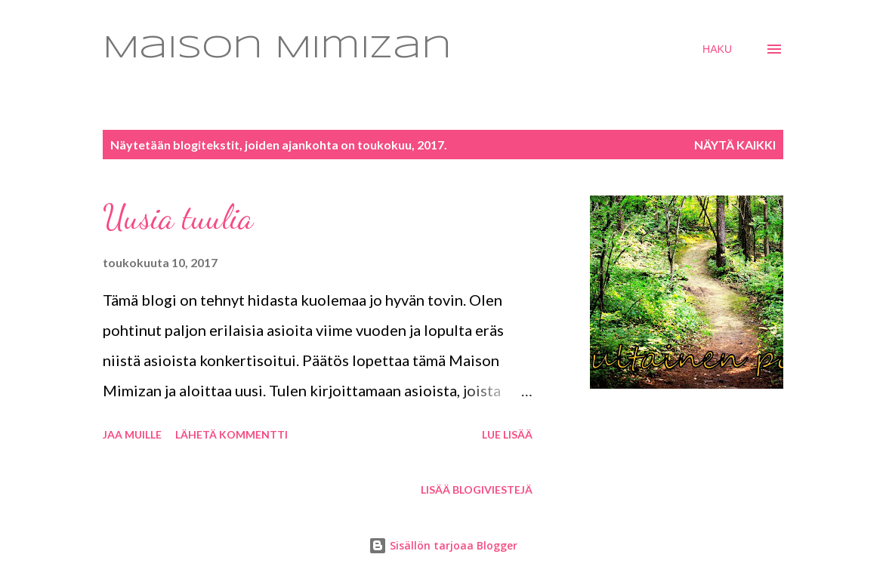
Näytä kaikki (735, 145)
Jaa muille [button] (132, 434)
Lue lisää (507, 434)
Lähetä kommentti (232, 434)
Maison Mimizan (277, 49)
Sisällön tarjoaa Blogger (443, 545)
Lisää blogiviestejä (477, 489)
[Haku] (717, 49)
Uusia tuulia (178, 217)
